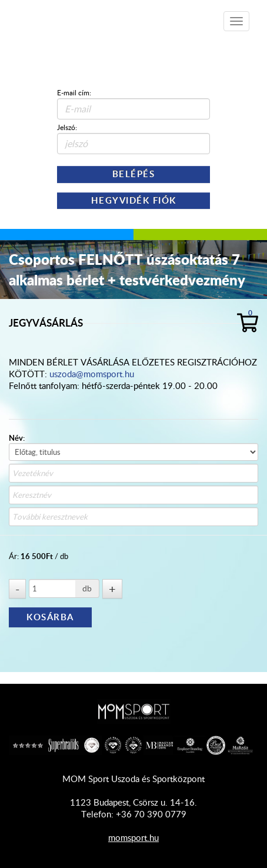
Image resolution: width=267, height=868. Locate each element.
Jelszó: (67, 127)
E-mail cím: (74, 92)
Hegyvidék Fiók (134, 200)
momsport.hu (133, 837)
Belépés (134, 174)
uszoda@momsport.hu (92, 374)
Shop (77, 17)
